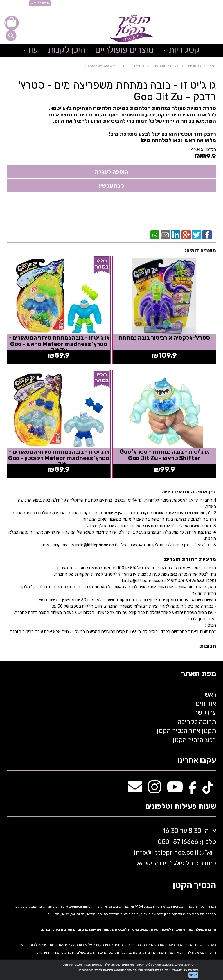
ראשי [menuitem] (209, 695)
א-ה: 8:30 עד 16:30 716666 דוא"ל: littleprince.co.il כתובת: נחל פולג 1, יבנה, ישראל (174, 847)
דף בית (211, 66)
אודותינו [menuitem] (206, 704)
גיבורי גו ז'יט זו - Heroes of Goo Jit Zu (115, 66)
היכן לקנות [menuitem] (67, 50)
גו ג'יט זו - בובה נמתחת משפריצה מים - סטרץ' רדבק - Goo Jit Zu (117, 91)
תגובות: (207, 646)
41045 (197, 149)
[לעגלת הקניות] (12, 23)
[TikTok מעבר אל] (208, 790)
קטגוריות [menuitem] (182, 50)
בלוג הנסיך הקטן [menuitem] (194, 740)
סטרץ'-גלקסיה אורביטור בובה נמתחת (164, 338)
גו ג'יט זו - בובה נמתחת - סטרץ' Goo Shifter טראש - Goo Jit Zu (164, 455)
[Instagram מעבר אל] (154, 790)
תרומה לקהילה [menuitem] (197, 722)
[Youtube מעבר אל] (175, 790)
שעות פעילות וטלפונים (181, 807)
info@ (143, 852)
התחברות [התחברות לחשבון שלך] (40, 3)
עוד (31, 50)
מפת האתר (198, 674)
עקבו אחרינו (197, 760)
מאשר (193, 975)
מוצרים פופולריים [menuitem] (124, 50)
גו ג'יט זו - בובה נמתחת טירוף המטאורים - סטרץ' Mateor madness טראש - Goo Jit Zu (59, 344)
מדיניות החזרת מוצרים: (190, 559)
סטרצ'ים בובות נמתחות (166, 66)
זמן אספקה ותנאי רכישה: (188, 492)
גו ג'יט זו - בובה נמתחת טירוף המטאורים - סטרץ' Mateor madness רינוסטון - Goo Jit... (59, 458)
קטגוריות (195, 66)
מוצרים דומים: (200, 251)
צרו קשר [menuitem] (205, 713)
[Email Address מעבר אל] (135, 790)
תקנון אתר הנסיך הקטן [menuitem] (186, 731)
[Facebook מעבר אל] (193, 790)
